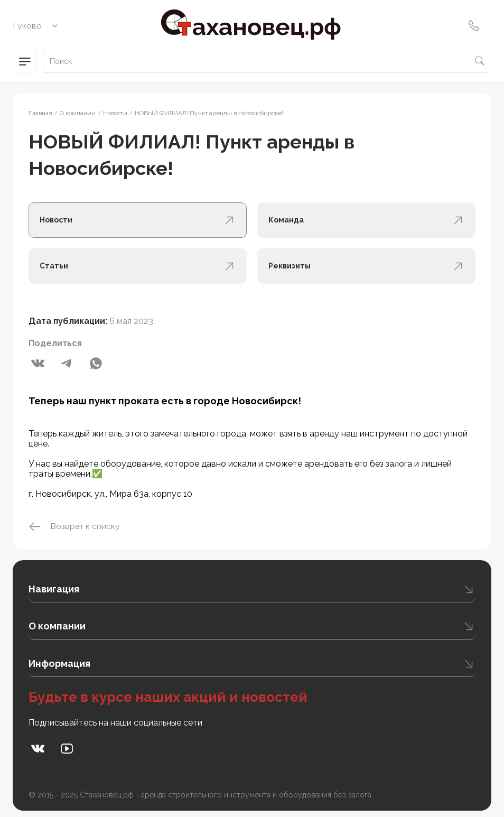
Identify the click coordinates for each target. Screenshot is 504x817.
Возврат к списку (75, 527)
